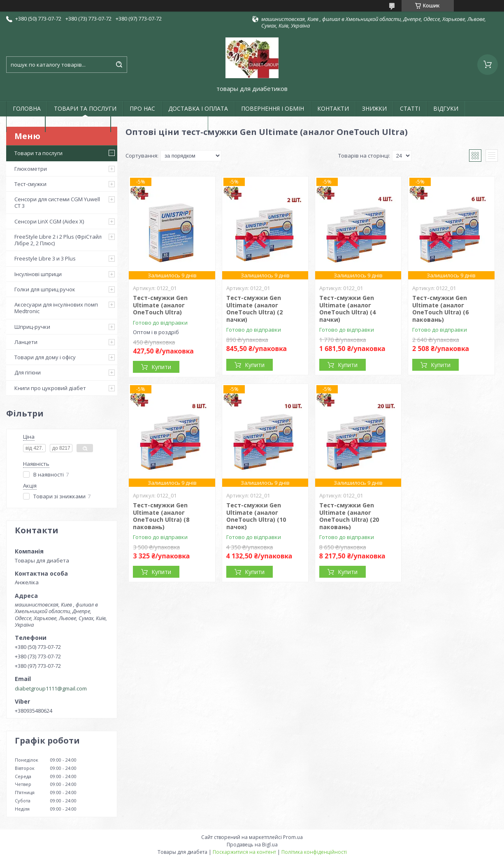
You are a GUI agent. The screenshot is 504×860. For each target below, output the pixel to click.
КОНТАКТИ (333, 108)
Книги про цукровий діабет (50, 388)
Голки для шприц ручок (45, 289)
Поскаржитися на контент (244, 852)
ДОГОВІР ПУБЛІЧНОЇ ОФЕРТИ (159, 124)
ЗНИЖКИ (374, 108)
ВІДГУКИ (446, 108)
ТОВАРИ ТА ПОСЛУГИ (85, 108)
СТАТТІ (410, 108)
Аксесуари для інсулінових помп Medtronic (56, 308)
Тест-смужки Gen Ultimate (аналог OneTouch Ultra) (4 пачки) (347, 309)
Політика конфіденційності (314, 852)
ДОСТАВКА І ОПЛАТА (198, 108)
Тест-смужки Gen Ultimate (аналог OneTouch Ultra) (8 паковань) (161, 516)
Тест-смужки (30, 184)
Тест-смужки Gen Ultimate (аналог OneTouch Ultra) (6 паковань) (440, 309)
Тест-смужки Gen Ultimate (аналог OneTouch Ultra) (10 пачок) (256, 516)
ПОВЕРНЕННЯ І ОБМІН (273, 108)
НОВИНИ (26, 124)
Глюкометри (31, 169)
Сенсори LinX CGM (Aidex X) (49, 221)
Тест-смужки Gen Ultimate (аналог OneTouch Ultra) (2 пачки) (254, 309)
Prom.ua (293, 837)
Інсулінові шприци (38, 274)
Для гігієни (28, 372)
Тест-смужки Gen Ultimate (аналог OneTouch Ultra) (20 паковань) (349, 516)
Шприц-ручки (32, 327)
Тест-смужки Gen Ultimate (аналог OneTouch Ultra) (160, 305)
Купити (161, 367)
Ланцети (26, 342)
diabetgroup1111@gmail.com (51, 688)
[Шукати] (119, 65)
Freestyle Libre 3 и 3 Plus (45, 258)
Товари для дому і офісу (45, 357)
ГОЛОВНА (27, 108)
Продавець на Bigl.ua (252, 845)
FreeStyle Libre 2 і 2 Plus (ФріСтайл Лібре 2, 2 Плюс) (58, 240)
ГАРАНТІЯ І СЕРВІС (78, 124)
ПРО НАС (142, 108)
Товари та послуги (38, 153)
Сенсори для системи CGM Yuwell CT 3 (57, 202)
